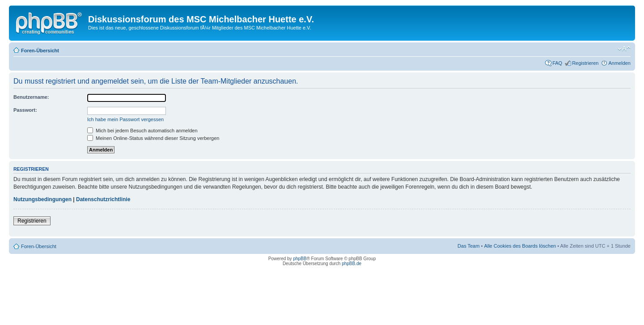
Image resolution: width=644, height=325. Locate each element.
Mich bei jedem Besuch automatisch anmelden (142, 131)
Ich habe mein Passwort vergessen (125, 119)
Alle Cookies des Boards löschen (520, 246)
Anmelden (619, 63)
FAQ (557, 63)
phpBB (300, 259)
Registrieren (585, 63)
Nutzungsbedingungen (42, 199)
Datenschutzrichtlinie (103, 199)
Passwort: (25, 110)
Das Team (468, 246)
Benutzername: (31, 97)
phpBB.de (352, 264)
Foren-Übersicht (40, 51)
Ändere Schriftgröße (624, 49)
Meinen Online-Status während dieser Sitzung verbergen (153, 138)
